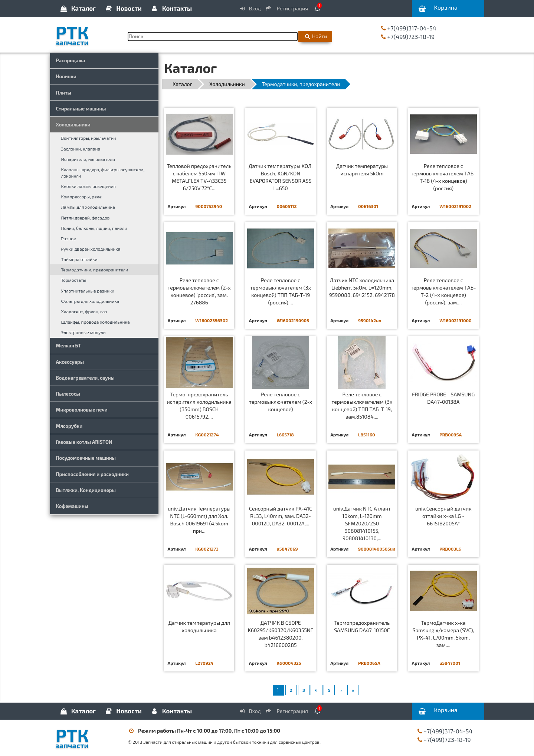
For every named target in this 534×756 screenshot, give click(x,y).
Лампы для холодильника (88, 207)
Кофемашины (72, 506)
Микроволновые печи (82, 410)
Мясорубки (69, 426)
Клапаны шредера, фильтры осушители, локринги (103, 173)
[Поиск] (213, 37)
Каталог (78, 8)
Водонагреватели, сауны (85, 378)
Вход (250, 8)
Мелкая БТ (69, 346)
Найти (315, 36)
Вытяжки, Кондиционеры (86, 490)
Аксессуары (70, 362)
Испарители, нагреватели (88, 159)
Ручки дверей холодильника (91, 249)
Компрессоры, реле (82, 197)
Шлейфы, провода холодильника (96, 322)
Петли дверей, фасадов (86, 218)
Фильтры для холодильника (90, 301)
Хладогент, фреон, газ (84, 311)
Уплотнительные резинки (88, 291)
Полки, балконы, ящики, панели (94, 228)
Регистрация (287, 8)
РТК (86, 33)
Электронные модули (83, 332)
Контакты (171, 8)
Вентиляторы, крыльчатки (89, 138)
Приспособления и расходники (93, 474)
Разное (69, 238)
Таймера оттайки (79, 259)
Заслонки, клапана (81, 149)
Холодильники (73, 125)
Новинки (66, 76)
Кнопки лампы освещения (89, 186)
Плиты (64, 93)
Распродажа (71, 60)
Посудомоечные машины (86, 458)
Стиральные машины (81, 109)
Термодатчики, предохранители (95, 270)
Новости (123, 8)
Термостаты (74, 280)
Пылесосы (68, 394)
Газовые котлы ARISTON (84, 442)
